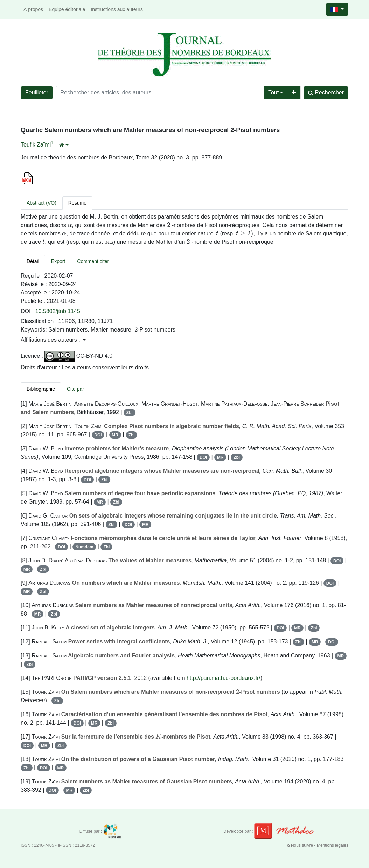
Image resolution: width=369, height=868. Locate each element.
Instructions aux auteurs (117, 9)
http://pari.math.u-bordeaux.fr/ (224, 678)
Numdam (84, 547)
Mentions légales (333, 845)
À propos (33, 9)
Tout (273, 93)
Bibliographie (41, 389)
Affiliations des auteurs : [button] (53, 340)
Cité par (75, 389)
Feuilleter (37, 93)
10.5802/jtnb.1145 (58, 311)
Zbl (130, 413)
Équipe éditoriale (67, 9)
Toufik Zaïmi (36, 145)
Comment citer (93, 261)
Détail (33, 261)
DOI (98, 435)
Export (58, 261)
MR (115, 435)
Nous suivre (301, 845)
